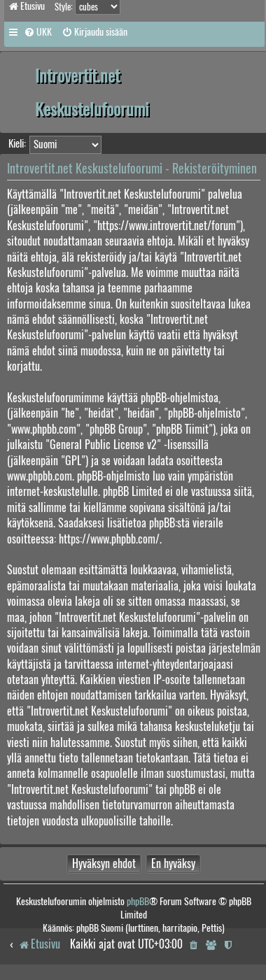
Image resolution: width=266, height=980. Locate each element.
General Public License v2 (103, 445)
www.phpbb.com (40, 476)
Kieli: (17, 143)
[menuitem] (38, 32)
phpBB (138, 901)
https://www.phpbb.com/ (109, 539)
